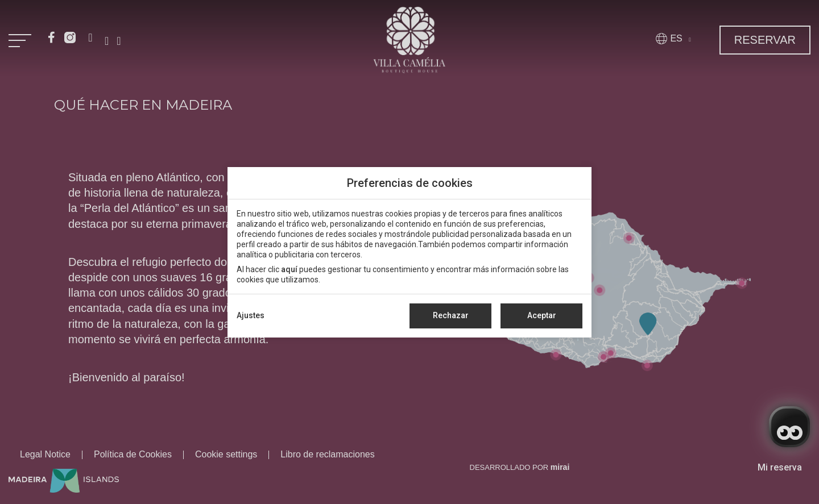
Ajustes (251, 315)
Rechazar (451, 315)
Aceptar (542, 315)
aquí (289, 269)
